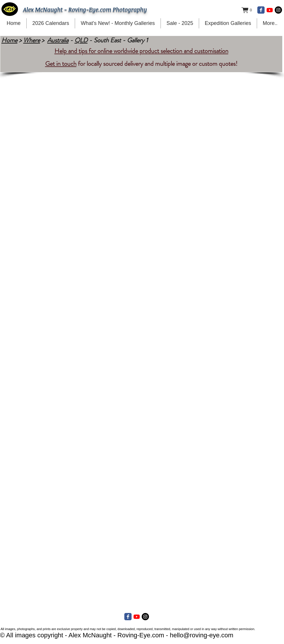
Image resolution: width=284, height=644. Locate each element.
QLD (81, 40)
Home (9, 40)
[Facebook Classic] (261, 10)
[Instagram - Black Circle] (278, 10)
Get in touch (61, 64)
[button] (250, 10)
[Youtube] (270, 10)
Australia (58, 40)
